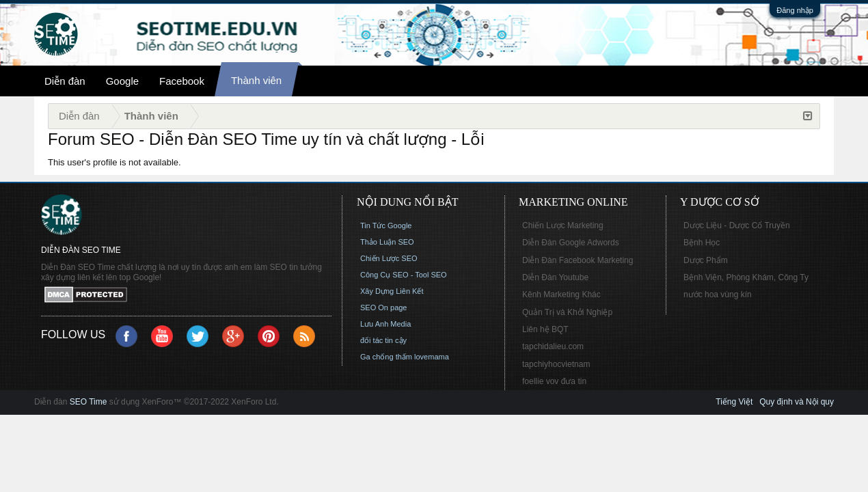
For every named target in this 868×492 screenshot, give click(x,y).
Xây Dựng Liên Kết (392, 291)
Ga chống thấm (386, 357)
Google (122, 81)
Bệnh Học (702, 243)
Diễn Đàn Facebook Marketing (578, 260)
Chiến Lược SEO (389, 258)
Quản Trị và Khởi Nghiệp (567, 312)
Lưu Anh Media (385, 324)
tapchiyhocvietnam (556, 364)
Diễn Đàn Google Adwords (571, 243)
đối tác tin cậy (383, 340)
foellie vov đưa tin (554, 381)
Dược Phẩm (706, 260)
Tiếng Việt (734, 402)
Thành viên (256, 80)
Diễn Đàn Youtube (555, 277)
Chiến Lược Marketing (563, 225)
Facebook (182, 81)
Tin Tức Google (386, 225)
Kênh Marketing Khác (561, 295)
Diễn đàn (65, 81)
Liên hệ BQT (545, 329)
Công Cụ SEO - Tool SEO (404, 275)
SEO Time (89, 402)
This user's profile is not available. (114, 162)
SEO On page (384, 307)
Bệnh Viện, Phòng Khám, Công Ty (746, 277)
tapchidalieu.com (553, 346)
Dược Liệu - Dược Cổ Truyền (737, 225)
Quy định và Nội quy (797, 402)
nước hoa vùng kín (718, 295)
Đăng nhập (795, 10)
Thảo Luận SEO (387, 242)
